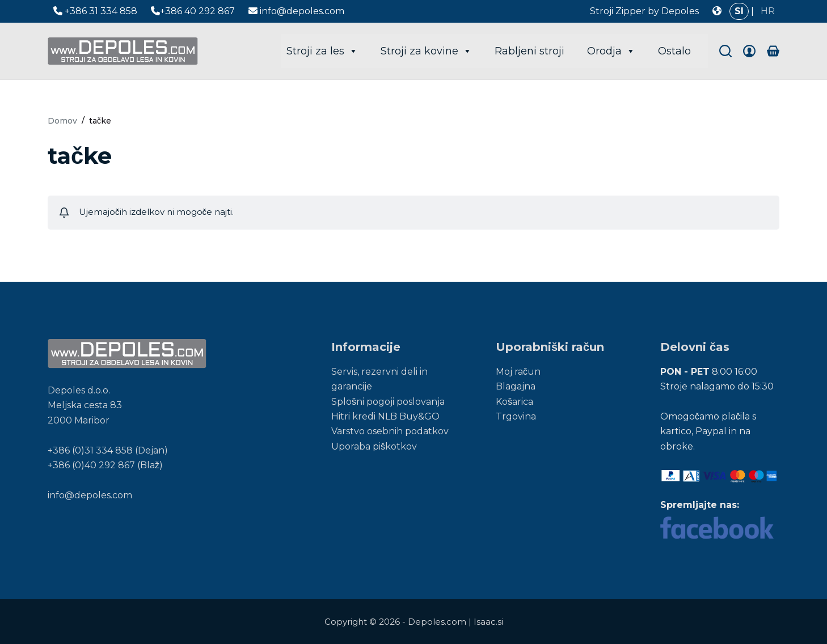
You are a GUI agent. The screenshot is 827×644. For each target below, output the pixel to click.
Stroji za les (322, 51)
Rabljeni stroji (529, 51)
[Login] (749, 51)
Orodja (611, 51)
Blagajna (516, 386)
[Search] (725, 51)
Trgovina (516, 416)
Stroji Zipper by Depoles (644, 11)
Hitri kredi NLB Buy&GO (385, 416)
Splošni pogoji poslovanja (388, 402)
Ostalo (674, 51)
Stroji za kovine (426, 51)
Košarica (514, 402)
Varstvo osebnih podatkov (390, 431)
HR (768, 11)
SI (739, 11)
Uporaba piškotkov (374, 446)
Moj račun (518, 372)
